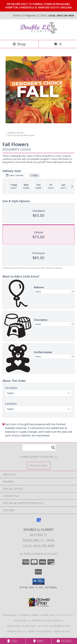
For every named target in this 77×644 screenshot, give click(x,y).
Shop (19, 44)
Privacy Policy (16, 631)
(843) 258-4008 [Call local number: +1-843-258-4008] (65, 15)
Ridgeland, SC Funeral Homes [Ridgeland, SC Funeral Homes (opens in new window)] (21, 615)
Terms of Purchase (39, 631)
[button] (38, 582)
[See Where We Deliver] (39, 465)
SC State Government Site (54, 626)
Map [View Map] (38, 641)
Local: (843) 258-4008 (39, 546)
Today (34, 175)
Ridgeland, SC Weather (21, 626)
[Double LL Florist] (39, 36)
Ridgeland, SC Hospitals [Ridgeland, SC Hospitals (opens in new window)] (57, 615)
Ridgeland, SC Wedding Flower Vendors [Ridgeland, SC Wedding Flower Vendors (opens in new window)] (39, 620)
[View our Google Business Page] (39, 521)
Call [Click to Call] (13, 641)
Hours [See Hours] (64, 641)
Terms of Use (62, 631)
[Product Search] (39, 448)
